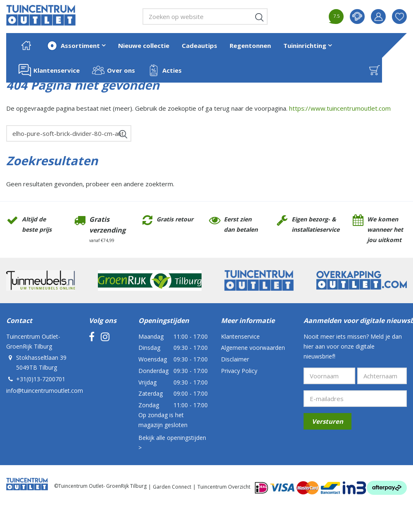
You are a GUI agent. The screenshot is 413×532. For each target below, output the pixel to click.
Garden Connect (172, 487)
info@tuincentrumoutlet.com (45, 391)
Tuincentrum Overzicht (224, 487)
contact (357, 17)
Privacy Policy (239, 371)
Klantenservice (240, 336)
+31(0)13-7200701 (41, 379)
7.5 (336, 16)
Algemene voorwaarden (253, 348)
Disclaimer (235, 359)
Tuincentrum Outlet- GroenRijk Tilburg (33, 341)
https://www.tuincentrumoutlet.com (340, 108)
